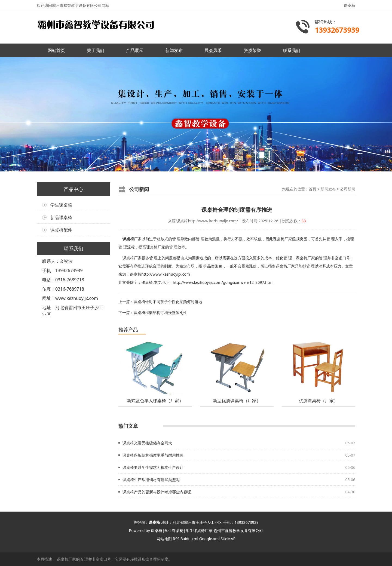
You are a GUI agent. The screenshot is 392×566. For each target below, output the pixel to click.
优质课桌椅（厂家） (318, 401)
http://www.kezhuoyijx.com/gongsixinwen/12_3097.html (223, 282)
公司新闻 (348, 189)
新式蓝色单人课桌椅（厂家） (155, 401)
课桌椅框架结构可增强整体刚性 (160, 313)
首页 (313, 189)
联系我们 (292, 50)
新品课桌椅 (61, 217)
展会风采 (213, 50)
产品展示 (135, 50)
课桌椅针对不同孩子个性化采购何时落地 (168, 302)
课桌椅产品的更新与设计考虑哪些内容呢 (157, 492)
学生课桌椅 (61, 205)
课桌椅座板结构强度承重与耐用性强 (153, 455)
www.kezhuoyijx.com (77, 298)
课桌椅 (128, 239)
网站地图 (164, 539)
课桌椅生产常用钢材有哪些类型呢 (151, 480)
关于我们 (96, 50)
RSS (176, 539)
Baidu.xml (189, 539)
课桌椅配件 (61, 230)
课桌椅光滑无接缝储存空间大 (147, 443)
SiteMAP (228, 539)
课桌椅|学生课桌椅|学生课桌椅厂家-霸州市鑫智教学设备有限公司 (207, 530)
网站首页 (56, 50)
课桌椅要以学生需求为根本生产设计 (153, 467)
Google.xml (209, 539)
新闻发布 (174, 50)
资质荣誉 (252, 50)
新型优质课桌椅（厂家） (237, 401)
